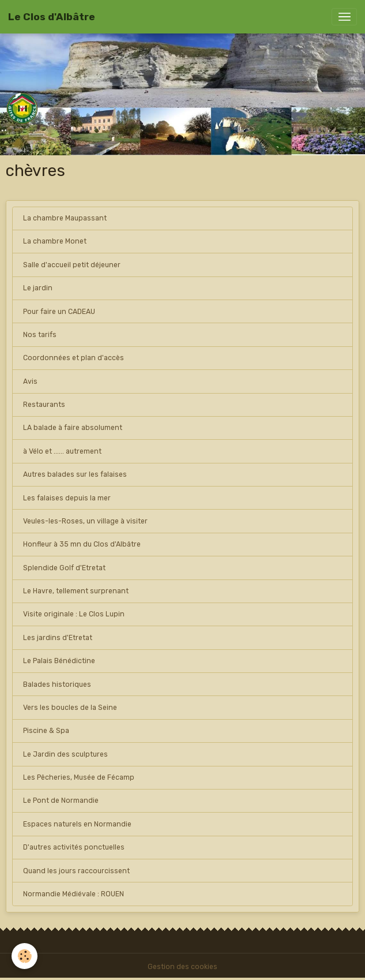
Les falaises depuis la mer (67, 498)
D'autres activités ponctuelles (74, 847)
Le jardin (38, 288)
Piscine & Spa (46, 731)
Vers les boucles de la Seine (70, 708)
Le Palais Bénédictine (59, 661)
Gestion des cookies (182, 967)
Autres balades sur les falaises (75, 474)
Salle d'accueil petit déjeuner (72, 265)
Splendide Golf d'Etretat (64, 568)
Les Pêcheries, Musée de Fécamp (79, 777)
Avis (30, 381)
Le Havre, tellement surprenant (76, 591)
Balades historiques (57, 684)
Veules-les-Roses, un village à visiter (85, 521)
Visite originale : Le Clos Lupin (74, 614)
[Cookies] (25, 956)
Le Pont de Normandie (61, 801)
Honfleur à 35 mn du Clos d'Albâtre (82, 544)
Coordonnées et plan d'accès (74, 358)
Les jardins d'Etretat (58, 638)
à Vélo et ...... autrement (62, 451)
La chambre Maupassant (65, 218)
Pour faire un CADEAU (59, 312)
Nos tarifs (40, 335)
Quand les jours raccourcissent (76, 871)
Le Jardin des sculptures (65, 754)
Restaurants (44, 405)
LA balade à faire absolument (73, 428)
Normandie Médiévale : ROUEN (74, 894)
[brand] (52, 17)
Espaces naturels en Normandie (77, 824)
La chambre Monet (55, 241)
